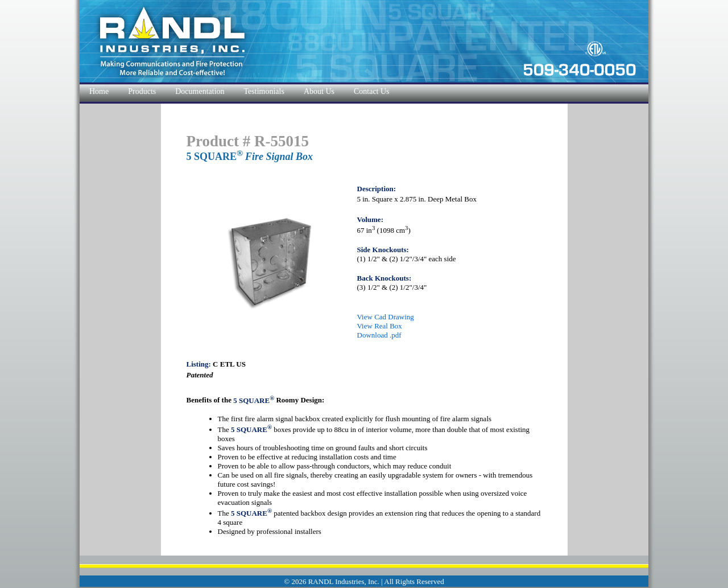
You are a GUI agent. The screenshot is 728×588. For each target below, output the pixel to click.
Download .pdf (379, 335)
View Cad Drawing (386, 317)
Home (99, 91)
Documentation (200, 91)
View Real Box (380, 326)
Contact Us (372, 91)
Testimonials (264, 91)
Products (142, 91)
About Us (319, 91)
